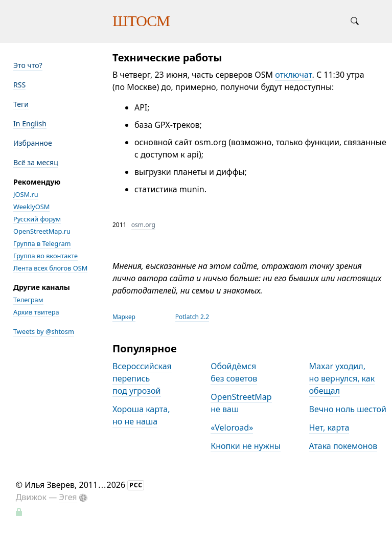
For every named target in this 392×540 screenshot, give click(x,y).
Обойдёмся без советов (234, 372)
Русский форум (37, 219)
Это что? (28, 65)
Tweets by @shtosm (44, 331)
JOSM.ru (26, 194)
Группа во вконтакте (45, 256)
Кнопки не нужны (246, 446)
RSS (19, 85)
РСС (136, 485)
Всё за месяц (36, 162)
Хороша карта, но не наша (141, 415)
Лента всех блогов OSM (50, 268)
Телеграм (28, 300)
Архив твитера (36, 312)
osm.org (143, 225)
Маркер (124, 317)
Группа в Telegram (42, 243)
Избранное (33, 143)
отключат (293, 75)
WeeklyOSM (31, 207)
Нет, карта (329, 427)
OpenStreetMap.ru (42, 231)
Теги (21, 104)
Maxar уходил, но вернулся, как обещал (342, 378)
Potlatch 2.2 (192, 317)
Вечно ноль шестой (348, 409)
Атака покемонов (343, 446)
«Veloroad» (232, 427)
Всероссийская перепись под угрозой (142, 378)
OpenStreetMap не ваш (241, 403)
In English (30, 123)
